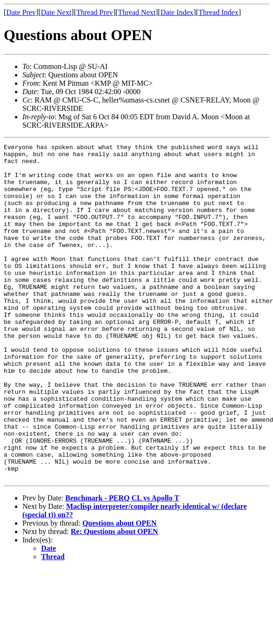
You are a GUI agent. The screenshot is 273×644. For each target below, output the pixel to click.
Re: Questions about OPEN (115, 599)
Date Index (177, 12)
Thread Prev (94, 12)
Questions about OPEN (119, 590)
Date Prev (21, 12)
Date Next (56, 12)
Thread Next (137, 12)
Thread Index (218, 12)
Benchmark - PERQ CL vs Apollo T (122, 565)
